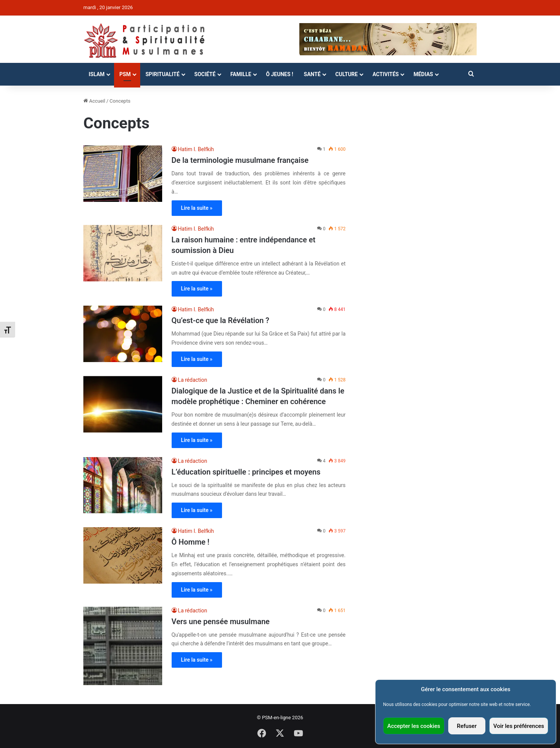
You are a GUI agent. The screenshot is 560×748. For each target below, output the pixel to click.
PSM (125, 74)
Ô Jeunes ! (280, 74)
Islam (97, 74)
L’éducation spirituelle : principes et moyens (246, 472)
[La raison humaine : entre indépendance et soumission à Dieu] (123, 253)
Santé (312, 74)
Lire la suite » (197, 208)
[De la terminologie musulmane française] (123, 174)
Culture (346, 74)
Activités (386, 74)
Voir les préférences (519, 726)
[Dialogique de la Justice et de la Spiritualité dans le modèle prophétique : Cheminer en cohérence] (123, 404)
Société (205, 74)
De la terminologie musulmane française (240, 160)
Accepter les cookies (414, 726)
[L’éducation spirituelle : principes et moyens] (123, 485)
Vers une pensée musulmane (221, 622)
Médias (423, 74)
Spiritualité (163, 74)
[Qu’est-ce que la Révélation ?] (123, 334)
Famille (241, 74)
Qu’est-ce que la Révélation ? (221, 320)
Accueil (94, 101)
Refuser (467, 726)
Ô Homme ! (191, 542)
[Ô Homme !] (123, 555)
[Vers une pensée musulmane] (123, 646)
